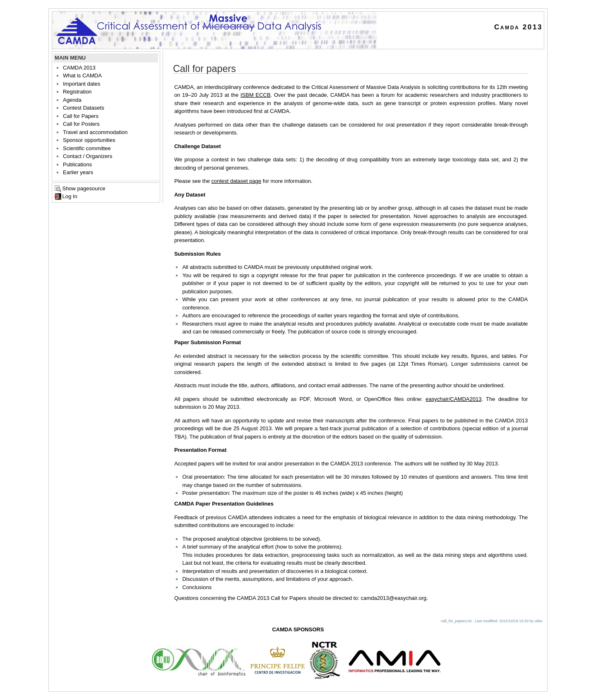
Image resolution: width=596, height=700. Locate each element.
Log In (70, 196)
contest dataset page (237, 181)
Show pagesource (84, 188)
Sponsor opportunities (89, 140)
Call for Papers (81, 116)
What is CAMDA (82, 76)
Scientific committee (87, 148)
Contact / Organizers (88, 156)
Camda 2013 (518, 27)
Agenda (72, 100)
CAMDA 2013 (79, 68)
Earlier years (78, 172)
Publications (77, 164)
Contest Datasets (84, 108)
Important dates (82, 84)
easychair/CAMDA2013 (453, 399)
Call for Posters (81, 124)
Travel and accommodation (95, 132)
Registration (77, 92)
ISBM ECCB (256, 95)
